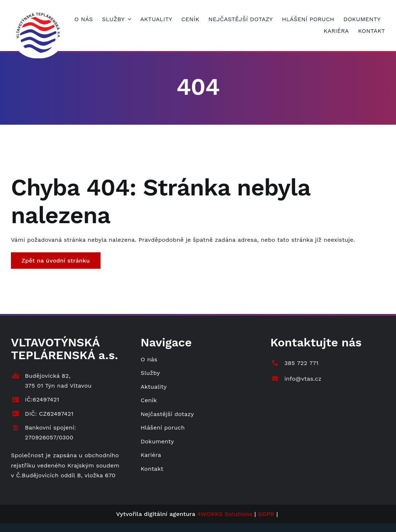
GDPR (266, 514)
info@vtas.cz (303, 379)
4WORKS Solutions (225, 514)
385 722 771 (301, 363)
